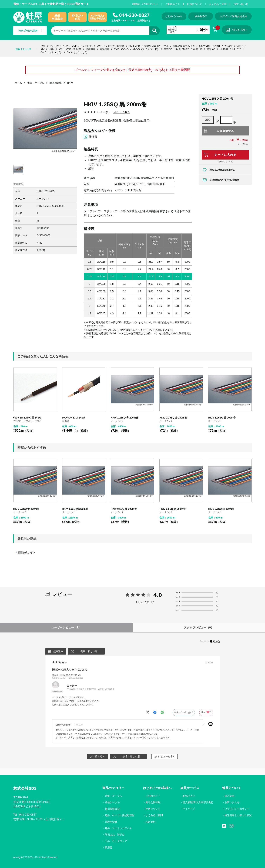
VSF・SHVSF (74, 49)
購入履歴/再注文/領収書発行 (198, 802)
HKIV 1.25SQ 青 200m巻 (124, 418)
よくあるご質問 (218, 4)
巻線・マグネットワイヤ (118, 828)
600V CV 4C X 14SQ (74, 418)
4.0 (158, 595)
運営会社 (230, 796)
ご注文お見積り (237, 30)
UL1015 (237, 49)
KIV (43, 49)
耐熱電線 (105, 49)
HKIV (51, 49)
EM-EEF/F (87, 46)
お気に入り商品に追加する (222, 170)
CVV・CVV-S (121, 49)
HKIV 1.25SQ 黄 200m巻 (222, 418)
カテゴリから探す (30, 31)
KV (60, 49)
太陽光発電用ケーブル (156, 46)
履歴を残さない (26, 552)
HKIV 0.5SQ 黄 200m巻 (124, 509)
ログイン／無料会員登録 (233, 16)
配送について (194, 4)
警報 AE (211, 49)
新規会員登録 (153, 802)
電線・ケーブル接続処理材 (120, 815)
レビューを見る (121, 112)
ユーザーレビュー (66, 627)
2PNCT (229, 46)
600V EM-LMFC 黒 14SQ (27, 418)
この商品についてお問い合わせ (224, 180)
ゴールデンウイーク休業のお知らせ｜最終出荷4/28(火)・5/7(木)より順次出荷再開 (132, 70)
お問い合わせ (241, 4)
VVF (74, 46)
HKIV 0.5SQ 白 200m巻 (221, 509)
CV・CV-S (55, 46)
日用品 (109, 848)
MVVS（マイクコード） (146, 49)
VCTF (240, 46)
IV (67, 46)
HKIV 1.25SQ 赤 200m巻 (173, 418)
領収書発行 (201, 16)
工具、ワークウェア (116, 841)
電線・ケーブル (113, 796)
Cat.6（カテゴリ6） (78, 52)
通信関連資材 (112, 809)
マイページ (189, 809)
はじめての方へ (174, 16)
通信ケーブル (112, 802)
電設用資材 (111, 822)
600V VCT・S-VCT (210, 46)
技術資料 (150, 822)
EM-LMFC (134, 46)
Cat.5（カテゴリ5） (51, 52)
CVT (43, 46)
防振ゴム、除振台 (115, 835)
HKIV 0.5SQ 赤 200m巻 (75, 509)
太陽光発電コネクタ (184, 46)
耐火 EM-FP (182, 49)
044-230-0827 (134, 15)
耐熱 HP (198, 49)
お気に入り (189, 796)
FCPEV (168, 49)
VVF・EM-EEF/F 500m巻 (110, 46)
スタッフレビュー (199, 627)
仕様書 (93, 137)
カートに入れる (225, 155)
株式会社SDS (25, 788)
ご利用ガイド (173, 4)
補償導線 (90, 49)
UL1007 (224, 49)
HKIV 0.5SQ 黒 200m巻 (172, 509)
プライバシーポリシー (237, 809)
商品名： (66, 675)
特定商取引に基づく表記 (238, 815)
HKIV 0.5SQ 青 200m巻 (26, 509)
